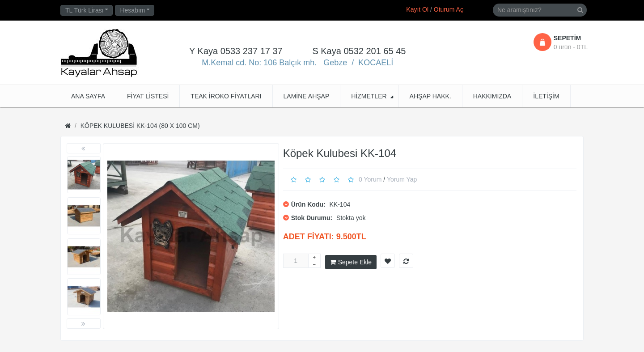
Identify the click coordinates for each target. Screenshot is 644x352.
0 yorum (370, 179)
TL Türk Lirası (87, 10)
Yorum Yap (402, 179)
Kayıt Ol (417, 9)
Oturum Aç (449, 9)
